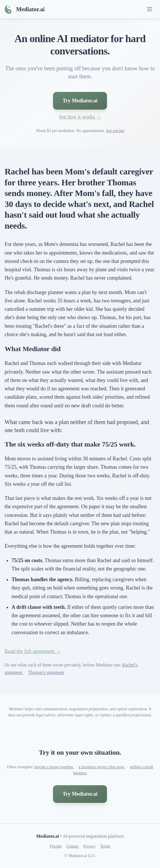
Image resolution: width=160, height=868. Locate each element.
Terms (105, 846)
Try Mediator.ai (80, 101)
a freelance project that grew (102, 767)
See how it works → (80, 117)
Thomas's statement (46, 672)
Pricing (56, 846)
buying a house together (54, 767)
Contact (72, 846)
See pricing (115, 131)
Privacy (90, 846)
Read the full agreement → (33, 651)
